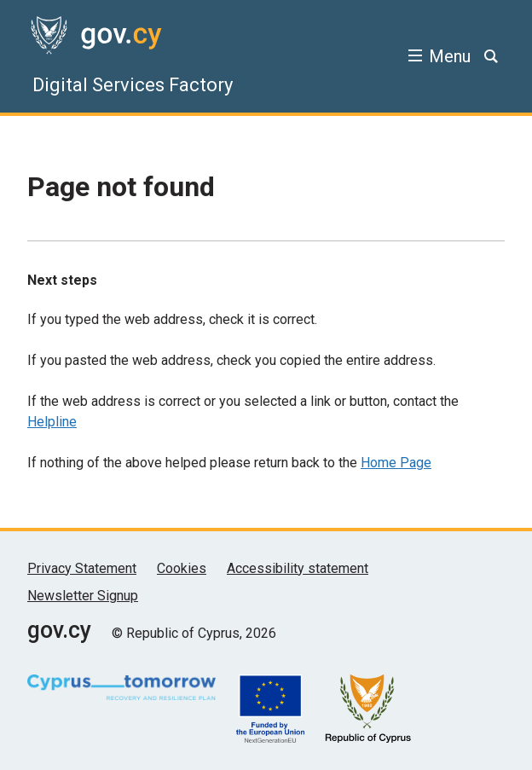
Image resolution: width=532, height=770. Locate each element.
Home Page (396, 463)
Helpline (52, 422)
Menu (450, 56)
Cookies (182, 568)
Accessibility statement (298, 568)
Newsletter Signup (83, 596)
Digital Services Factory (133, 85)
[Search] (491, 56)
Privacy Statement (82, 568)
